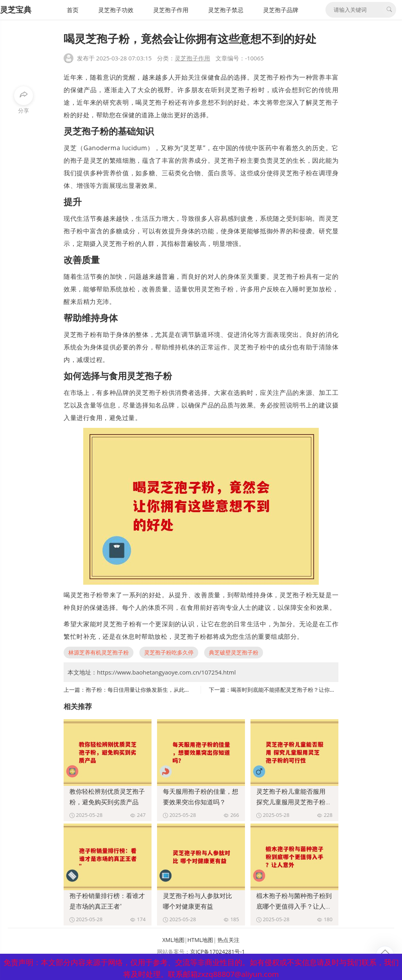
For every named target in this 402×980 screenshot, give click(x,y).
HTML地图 (200, 940)
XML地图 (174, 940)
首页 (73, 10)
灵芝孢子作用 (171, 10)
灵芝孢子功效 (116, 10)
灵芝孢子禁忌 (226, 10)
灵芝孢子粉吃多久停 (169, 652)
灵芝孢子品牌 (281, 10)
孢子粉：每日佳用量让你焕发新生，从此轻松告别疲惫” (153, 690)
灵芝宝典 (16, 10)
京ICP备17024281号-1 (217, 952)
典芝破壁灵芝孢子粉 (234, 652)
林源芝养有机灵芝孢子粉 (99, 652)
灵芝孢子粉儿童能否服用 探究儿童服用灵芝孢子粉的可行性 (294, 802)
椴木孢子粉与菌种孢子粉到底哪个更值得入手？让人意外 (294, 906)
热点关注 (228, 940)
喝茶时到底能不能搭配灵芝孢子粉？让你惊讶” (287, 690)
